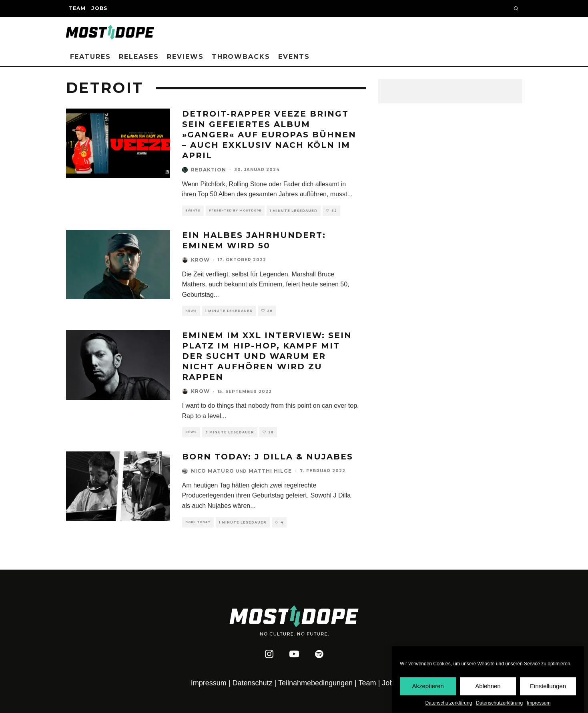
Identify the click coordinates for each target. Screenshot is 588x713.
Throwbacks (241, 57)
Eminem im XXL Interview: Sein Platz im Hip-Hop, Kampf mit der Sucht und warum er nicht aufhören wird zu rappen (267, 356)
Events (294, 57)
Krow (200, 260)
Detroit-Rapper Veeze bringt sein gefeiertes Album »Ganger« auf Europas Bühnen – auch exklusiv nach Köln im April (269, 135)
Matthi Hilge (270, 471)
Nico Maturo (213, 471)
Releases (139, 57)
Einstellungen (548, 686)
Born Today (198, 522)
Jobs (99, 8)
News (191, 311)
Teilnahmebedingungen (315, 683)
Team (77, 8)
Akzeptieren (428, 686)
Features (90, 57)
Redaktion (209, 170)
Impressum (539, 703)
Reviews (185, 57)
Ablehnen (488, 686)
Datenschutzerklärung (449, 703)
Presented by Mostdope (235, 210)
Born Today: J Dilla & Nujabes (268, 457)
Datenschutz (253, 683)
